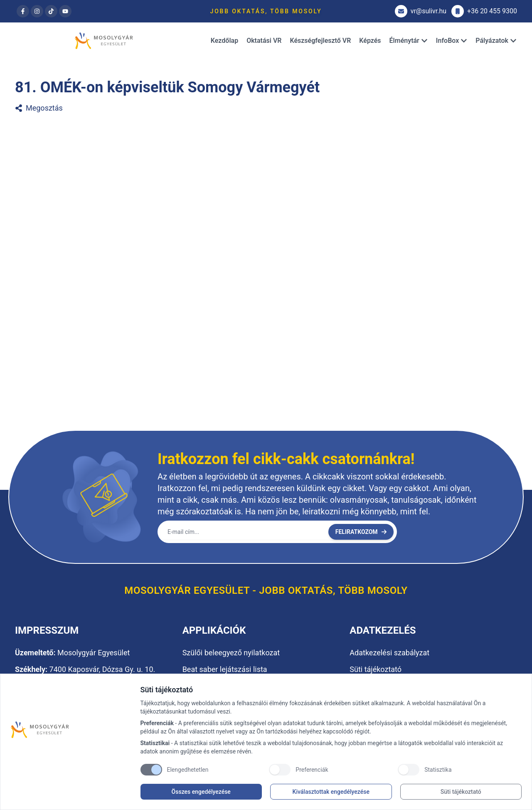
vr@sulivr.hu (421, 11)
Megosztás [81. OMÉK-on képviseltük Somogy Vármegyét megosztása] (39, 108)
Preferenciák (312, 770)
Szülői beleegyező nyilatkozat (231, 653)
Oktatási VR (264, 41)
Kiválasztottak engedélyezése (331, 792)
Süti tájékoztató (461, 792)
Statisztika (438, 770)
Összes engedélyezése (201, 792)
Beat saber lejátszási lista (225, 669)
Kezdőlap (224, 41)
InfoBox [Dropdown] (452, 41)
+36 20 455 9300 (484, 11)
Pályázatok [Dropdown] (496, 41)
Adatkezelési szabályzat (389, 653)
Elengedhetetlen (188, 770)
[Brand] (71, 730)
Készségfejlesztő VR (320, 41)
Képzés (370, 41)
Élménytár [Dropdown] (409, 41)
